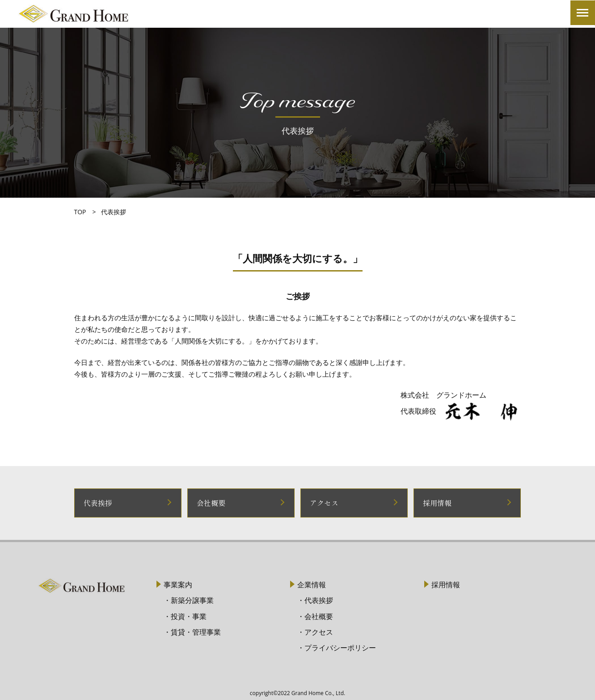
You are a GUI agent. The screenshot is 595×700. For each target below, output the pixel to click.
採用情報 (436, 503)
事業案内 (178, 584)
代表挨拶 (97, 503)
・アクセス (315, 631)
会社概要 (210, 503)
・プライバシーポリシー (337, 647)
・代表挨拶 (315, 600)
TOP (80, 212)
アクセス (323, 503)
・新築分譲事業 (189, 600)
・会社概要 (315, 615)
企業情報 (312, 584)
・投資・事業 (185, 615)
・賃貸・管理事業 (192, 631)
